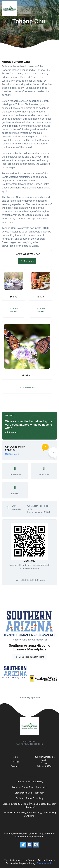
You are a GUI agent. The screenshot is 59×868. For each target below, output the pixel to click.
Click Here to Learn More (30, 657)
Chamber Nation (45, 863)
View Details (14, 310)
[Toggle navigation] (54, 9)
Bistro (41, 297)
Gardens (27, 376)
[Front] (10, 9)
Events (14, 297)
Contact (15, 766)
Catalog (15, 761)
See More (27, 261)
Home (15, 757)
